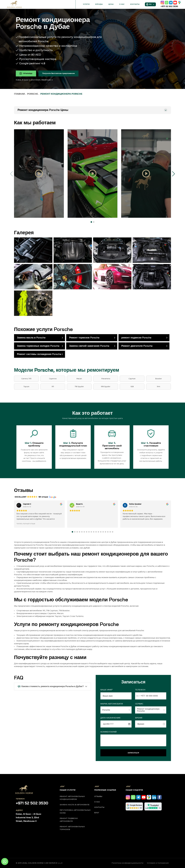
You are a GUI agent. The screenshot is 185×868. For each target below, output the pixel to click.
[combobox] (140, 696)
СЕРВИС (139, 704)
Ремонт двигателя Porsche (137, 346)
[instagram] (162, 3)
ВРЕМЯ (139, 718)
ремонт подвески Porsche (136, 338)
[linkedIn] (154, 797)
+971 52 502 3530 (169, 6)
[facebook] (159, 797)
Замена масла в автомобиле (75, 805)
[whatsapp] (167, 3)
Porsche (33, 94)
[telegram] (171, 3)
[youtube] (175, 3)
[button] (91, 222)
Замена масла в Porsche (31, 338)
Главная (19, 94)
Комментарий (108, 732)
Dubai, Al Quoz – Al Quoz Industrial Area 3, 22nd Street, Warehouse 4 (28, 818)
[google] (179, 3)
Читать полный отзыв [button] (26, 524)
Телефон (140, 690)
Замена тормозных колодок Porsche (38, 346)
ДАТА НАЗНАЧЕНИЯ (110, 718)
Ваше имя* (106, 690)
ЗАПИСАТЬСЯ (133, 753)
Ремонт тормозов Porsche (84, 338)
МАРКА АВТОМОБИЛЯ (112, 704)
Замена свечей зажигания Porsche (89, 346)
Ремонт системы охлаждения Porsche (39, 354)
